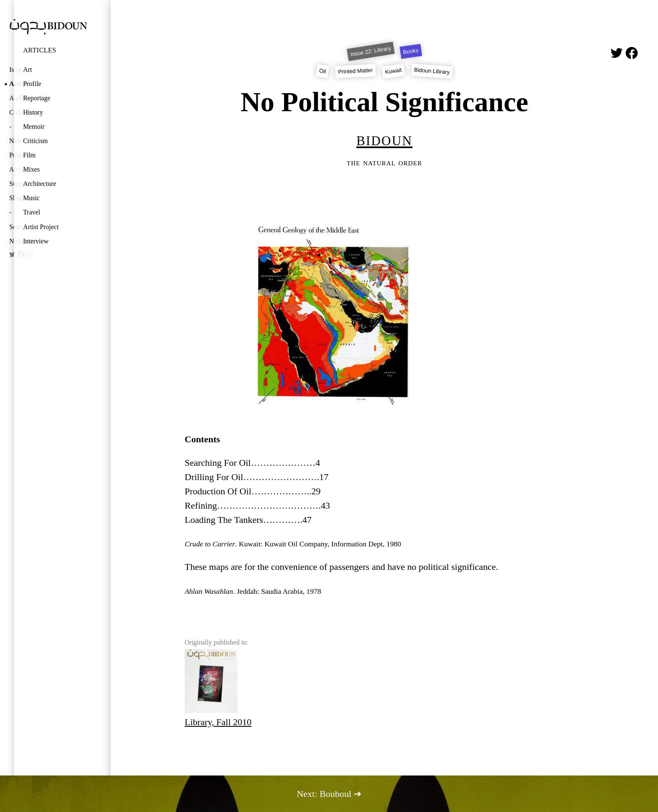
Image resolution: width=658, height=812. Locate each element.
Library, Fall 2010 (218, 688)
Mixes (31, 169)
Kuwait (393, 71)
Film (29, 155)
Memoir (34, 127)
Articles (40, 50)
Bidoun (384, 139)
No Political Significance (384, 102)
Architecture (40, 184)
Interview (36, 241)
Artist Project (41, 227)
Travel (32, 212)
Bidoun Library (432, 71)
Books (411, 52)
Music (31, 198)
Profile (32, 84)
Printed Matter (356, 71)
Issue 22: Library (371, 51)
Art (27, 69)
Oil (322, 71)
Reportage (37, 98)
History (33, 112)
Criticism (35, 141)
